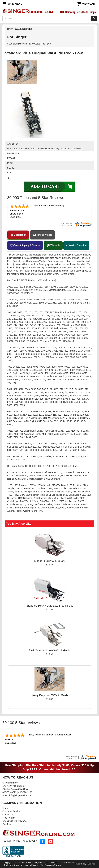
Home (10, 29)
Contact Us (8, 815)
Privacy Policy (80, 864)
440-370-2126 (25, 792)
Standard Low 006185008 (50, 561)
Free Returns (9, 818)
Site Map (92, 864)
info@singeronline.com (21, 795)
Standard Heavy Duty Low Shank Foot (50, 606)
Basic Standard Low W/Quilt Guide (50, 651)
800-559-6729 (9, 792)
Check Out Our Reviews (14, 821)
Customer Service (11, 811)
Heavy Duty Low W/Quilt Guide (49, 695)
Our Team (7, 824)
